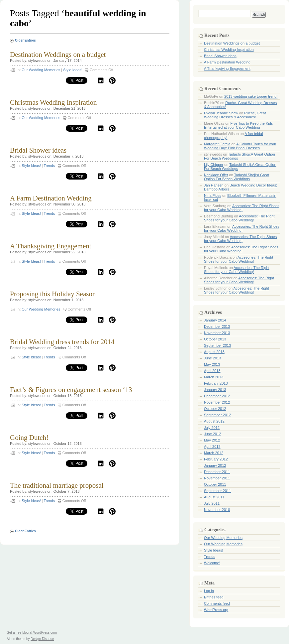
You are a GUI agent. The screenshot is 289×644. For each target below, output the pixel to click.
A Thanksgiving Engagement (51, 246)
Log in (209, 591)
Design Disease (42, 639)
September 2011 (217, 491)
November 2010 (217, 510)
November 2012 (217, 402)
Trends (49, 166)
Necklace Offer (216, 175)
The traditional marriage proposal (57, 485)
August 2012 (214, 421)
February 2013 (216, 383)
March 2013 (214, 377)
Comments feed (217, 603)
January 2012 (215, 465)
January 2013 (215, 390)
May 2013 (212, 364)
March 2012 (214, 453)
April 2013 (212, 371)
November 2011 (217, 478)
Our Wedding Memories (41, 70)
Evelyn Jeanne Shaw (221, 113)
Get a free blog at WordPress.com (32, 633)
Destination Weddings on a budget (58, 55)
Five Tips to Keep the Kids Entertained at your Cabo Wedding (238, 125)
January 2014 (215, 320)
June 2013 (212, 358)
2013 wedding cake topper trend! (251, 96)
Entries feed (214, 597)
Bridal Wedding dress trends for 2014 (62, 342)
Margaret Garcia (217, 144)
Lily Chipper (214, 165)
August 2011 (214, 497)
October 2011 (215, 484)
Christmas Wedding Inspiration (53, 102)
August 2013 (214, 352)
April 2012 (212, 447)
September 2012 (217, 415)
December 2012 (217, 396)
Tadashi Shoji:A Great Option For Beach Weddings (237, 177)
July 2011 (212, 503)
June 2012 (212, 434)
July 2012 (212, 428)
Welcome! (212, 563)
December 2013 (217, 326)
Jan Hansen (214, 185)
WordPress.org (216, 610)
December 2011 (217, 472)
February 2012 (216, 459)
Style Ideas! (73, 70)
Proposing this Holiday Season (53, 294)
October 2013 (215, 339)
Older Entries (25, 40)
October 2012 (215, 409)
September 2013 (217, 345)
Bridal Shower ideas (38, 150)
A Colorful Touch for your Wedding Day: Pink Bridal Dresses (240, 146)
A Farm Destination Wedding (51, 198)
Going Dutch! (29, 438)
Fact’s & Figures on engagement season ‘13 (71, 390)
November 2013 (217, 333)
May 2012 (212, 440)
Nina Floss (213, 195)
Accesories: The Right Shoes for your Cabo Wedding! (242, 208)
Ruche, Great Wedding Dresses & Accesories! (235, 115)
